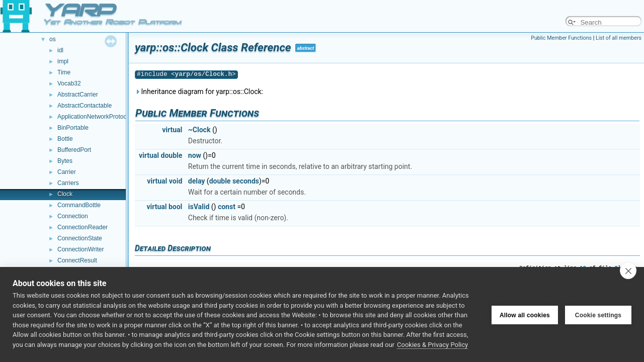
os (53, 39)
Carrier (67, 172)
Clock (65, 194)
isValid (199, 207)
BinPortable (73, 128)
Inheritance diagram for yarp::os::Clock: (199, 92)
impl (63, 61)
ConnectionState (80, 238)
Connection (73, 216)
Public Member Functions (561, 38)
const (227, 207)
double (172, 155)
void (176, 181)
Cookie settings (598, 315)
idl (60, 50)
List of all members (619, 38)
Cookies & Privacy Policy (432, 345)
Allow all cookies (525, 315)
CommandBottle (79, 205)
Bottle (65, 139)
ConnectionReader (83, 227)
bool (175, 207)
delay (197, 181)
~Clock (199, 130)
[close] (628, 270)
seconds (246, 181)
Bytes (65, 161)
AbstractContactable (85, 106)
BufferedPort (74, 150)
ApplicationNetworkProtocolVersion (104, 117)
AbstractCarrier (78, 95)
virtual (172, 130)
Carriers (68, 183)
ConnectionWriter (80, 249)
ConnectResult (77, 260)
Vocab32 (69, 83)
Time (64, 72)
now (195, 155)
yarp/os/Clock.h (204, 74)
